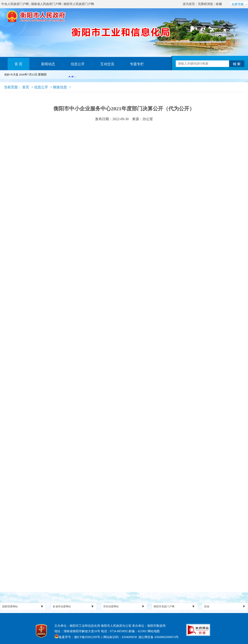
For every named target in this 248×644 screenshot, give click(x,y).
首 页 (18, 64)
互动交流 (107, 64)
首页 (26, 87)
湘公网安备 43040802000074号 (159, 637)
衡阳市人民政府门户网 (79, 4)
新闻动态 (48, 64)
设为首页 (189, 4)
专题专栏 (137, 64)
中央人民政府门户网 (15, 4)
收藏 (219, 4)
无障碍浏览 (205, 4)
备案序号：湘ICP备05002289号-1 (81, 637)
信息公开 (78, 64)
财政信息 (60, 87)
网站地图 (154, 631)
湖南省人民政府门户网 (46, 4)
